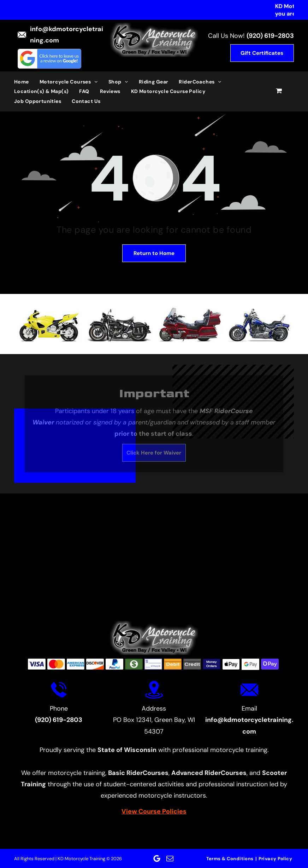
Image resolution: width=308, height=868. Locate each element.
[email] (170, 858)
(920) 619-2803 (270, 36)
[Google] (157, 858)
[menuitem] (27, 82)
